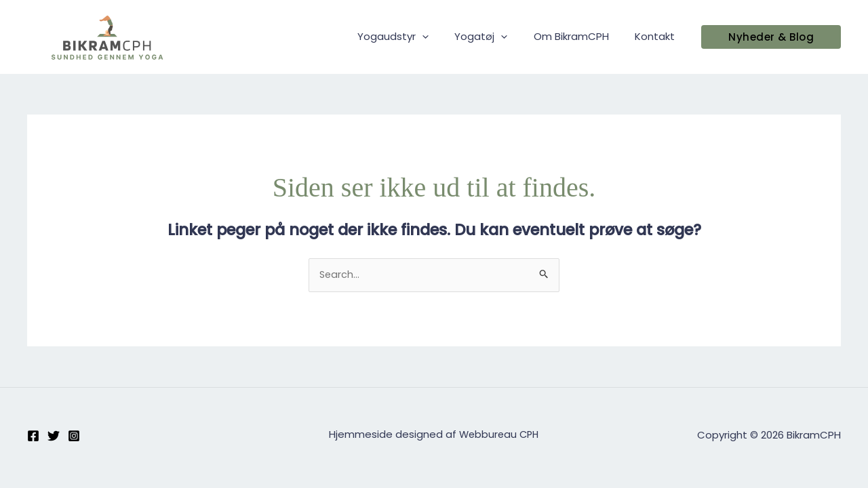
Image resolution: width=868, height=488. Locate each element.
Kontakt (657, 36)
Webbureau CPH (499, 435)
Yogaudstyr (413, 37)
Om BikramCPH (579, 36)
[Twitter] (54, 436)
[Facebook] (33, 436)
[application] (442, 37)
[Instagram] (74, 436)
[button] (771, 37)
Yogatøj (495, 37)
